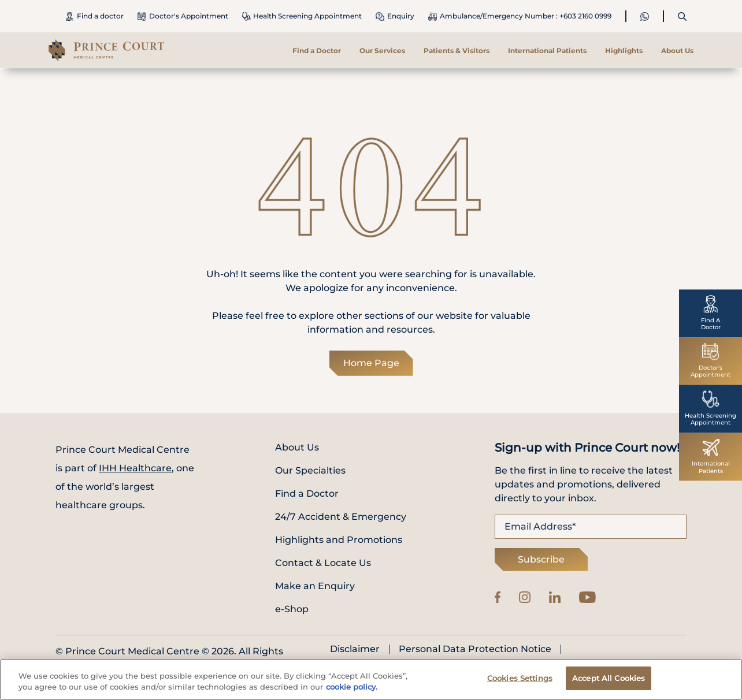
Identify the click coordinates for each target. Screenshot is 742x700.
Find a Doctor (317, 51)
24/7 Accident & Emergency (341, 517)
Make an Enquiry (315, 586)
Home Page (371, 363)
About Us (677, 51)
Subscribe (541, 559)
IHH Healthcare (135, 468)
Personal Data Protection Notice (475, 649)
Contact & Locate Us (323, 563)
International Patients (547, 51)
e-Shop (292, 609)
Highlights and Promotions (339, 540)
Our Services (382, 51)
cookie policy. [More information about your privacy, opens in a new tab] (352, 690)
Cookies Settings (520, 681)
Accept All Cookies (609, 681)
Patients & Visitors (457, 51)
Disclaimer (355, 649)
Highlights (624, 51)
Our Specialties (310, 470)
